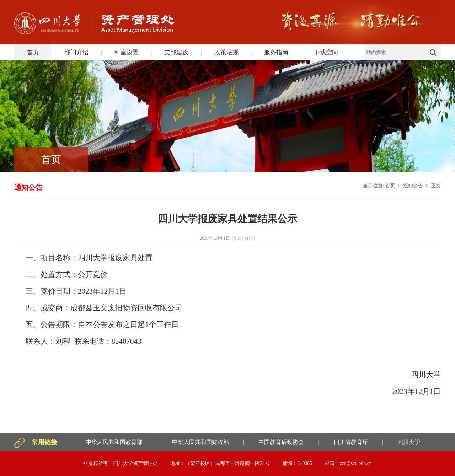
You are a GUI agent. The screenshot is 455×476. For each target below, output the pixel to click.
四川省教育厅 (351, 442)
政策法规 (226, 52)
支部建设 (176, 52)
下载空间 (326, 52)
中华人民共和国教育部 (114, 442)
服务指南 (276, 52)
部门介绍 (76, 52)
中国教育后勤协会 (281, 442)
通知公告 (413, 186)
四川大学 (409, 442)
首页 (33, 52)
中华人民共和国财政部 (200, 442)
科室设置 (127, 52)
